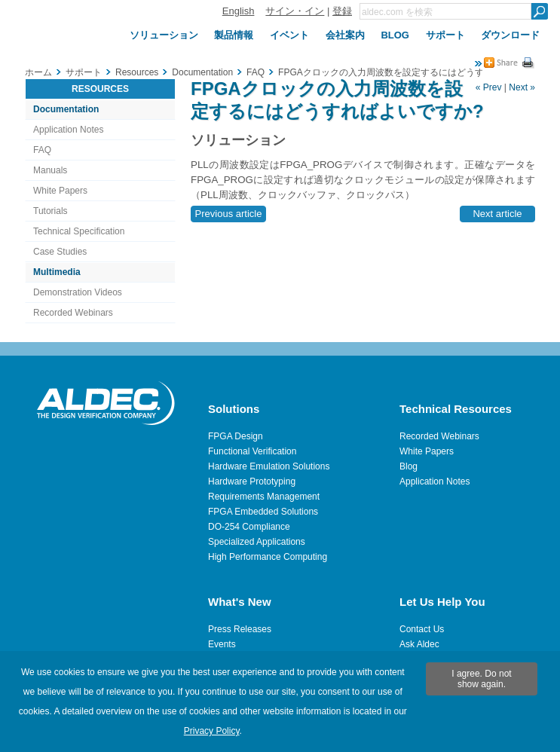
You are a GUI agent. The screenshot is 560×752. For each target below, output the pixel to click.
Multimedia (57, 272)
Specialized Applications (257, 542)
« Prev (489, 87)
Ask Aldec (419, 644)
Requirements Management (264, 497)
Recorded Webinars (73, 313)
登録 (342, 11)
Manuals (50, 170)
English (239, 11)
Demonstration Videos (78, 292)
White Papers (60, 191)
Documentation (66, 109)
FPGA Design (236, 436)
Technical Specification (79, 231)
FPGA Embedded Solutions (263, 512)
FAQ (42, 150)
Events (222, 644)
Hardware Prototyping (252, 481)
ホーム (38, 72)
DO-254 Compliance (249, 527)
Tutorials (50, 211)
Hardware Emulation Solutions (269, 466)
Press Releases (240, 629)
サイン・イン (295, 11)
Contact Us (422, 629)
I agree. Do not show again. (481, 679)
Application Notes (68, 130)
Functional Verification (252, 451)
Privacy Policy (212, 731)
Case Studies (60, 252)
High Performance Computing (268, 557)
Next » (522, 87)
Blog (409, 466)
